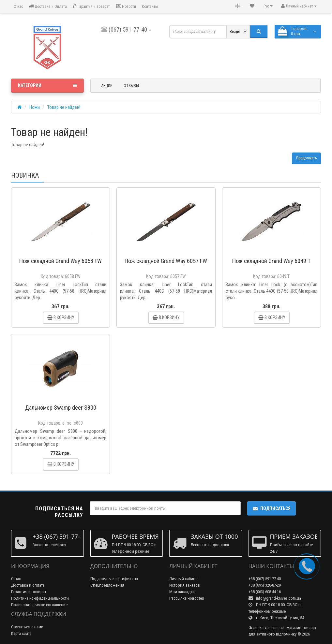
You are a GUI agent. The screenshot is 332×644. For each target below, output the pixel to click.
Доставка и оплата (28, 585)
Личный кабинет (184, 579)
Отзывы (131, 86)
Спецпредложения (107, 585)
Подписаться (272, 508)
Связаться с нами (27, 627)
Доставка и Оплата (48, 6)
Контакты (150, 7)
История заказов (185, 585)
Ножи (35, 107)
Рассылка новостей (187, 598)
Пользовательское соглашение (39, 605)
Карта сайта (21, 633)
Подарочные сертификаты (114, 579)
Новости (126, 6)
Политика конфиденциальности (40, 598)
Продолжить (306, 158)
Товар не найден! (64, 107)
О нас (18, 7)
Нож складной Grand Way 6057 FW (166, 261)
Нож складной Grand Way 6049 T (271, 261)
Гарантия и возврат (91, 6)
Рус (268, 6)
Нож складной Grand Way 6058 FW (60, 261)
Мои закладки (182, 592)
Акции (107, 86)
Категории (47, 85)
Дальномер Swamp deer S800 (61, 408)
